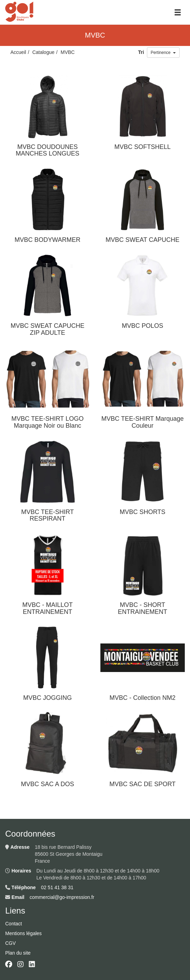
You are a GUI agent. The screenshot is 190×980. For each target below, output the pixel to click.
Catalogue (43, 52)
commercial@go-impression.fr (62, 897)
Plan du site (18, 953)
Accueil (18, 52)
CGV (10, 943)
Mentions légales (23, 933)
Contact (14, 924)
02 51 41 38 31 (57, 887)
